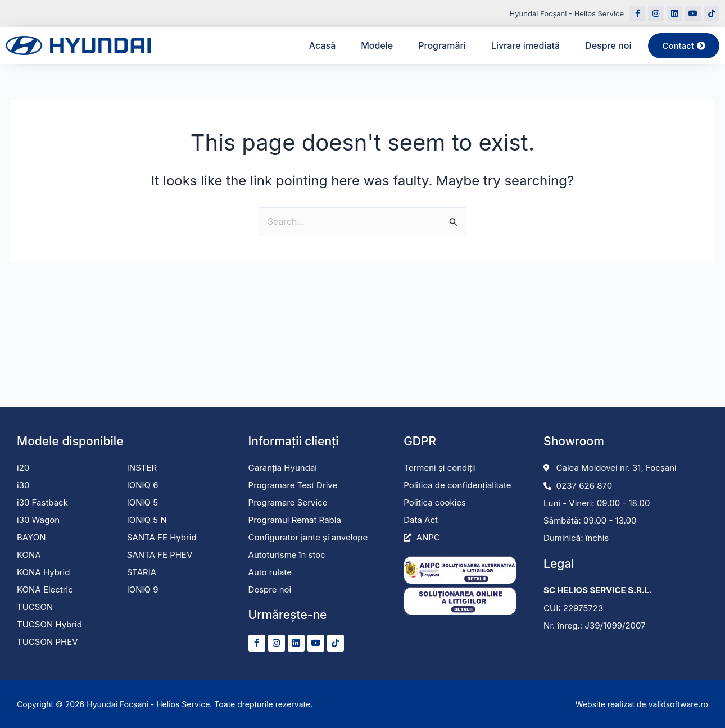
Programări (442, 46)
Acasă (322, 46)
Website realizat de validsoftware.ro (642, 704)
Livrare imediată (525, 46)
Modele (377, 46)
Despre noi (608, 46)
